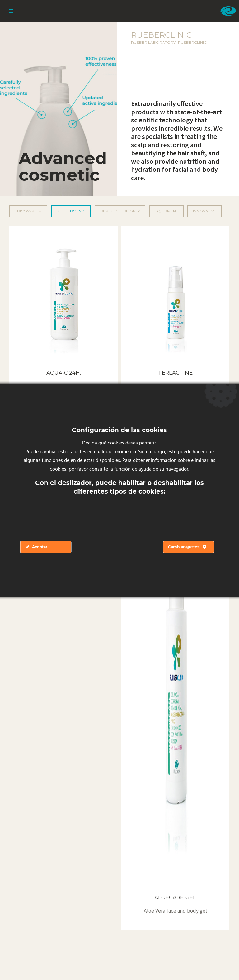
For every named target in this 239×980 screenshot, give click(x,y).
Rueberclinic (71, 211)
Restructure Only (120, 211)
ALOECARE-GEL (175, 897)
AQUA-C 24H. (64, 373)
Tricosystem (28, 211)
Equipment (166, 211)
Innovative (205, 211)
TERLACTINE (175, 373)
